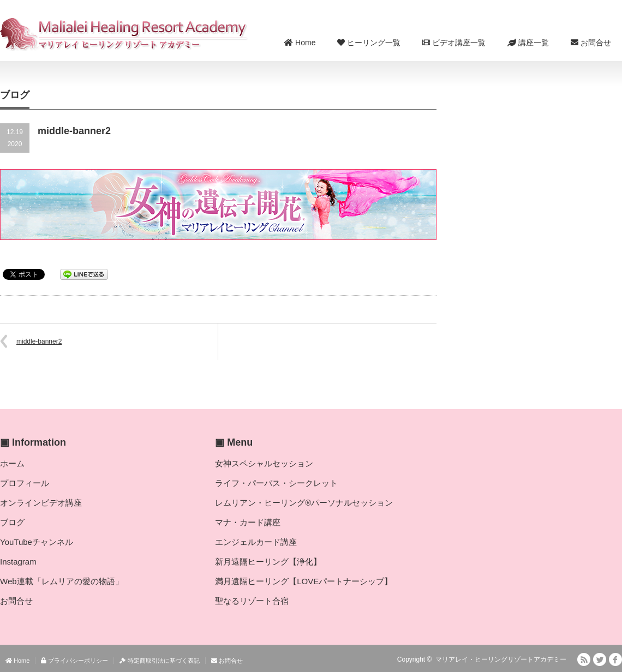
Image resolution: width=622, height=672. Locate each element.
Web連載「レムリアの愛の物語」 (62, 581)
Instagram (18, 562)
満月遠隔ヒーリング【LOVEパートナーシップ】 (304, 581)
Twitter (600, 659)
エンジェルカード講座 (256, 542)
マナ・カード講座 (248, 522)
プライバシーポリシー (74, 661)
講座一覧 (528, 43)
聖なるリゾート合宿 (252, 601)
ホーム (12, 463)
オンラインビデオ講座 (41, 503)
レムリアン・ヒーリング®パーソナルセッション (304, 503)
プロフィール (25, 483)
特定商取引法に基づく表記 (159, 661)
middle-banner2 (39, 341)
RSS (584, 659)
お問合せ (591, 43)
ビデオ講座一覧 (454, 43)
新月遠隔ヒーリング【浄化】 (268, 562)
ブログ (12, 522)
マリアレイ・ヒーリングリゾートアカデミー (501, 659)
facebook (615, 659)
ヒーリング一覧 (369, 43)
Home (300, 43)
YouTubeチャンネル (37, 542)
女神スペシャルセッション (264, 463)
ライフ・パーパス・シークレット (276, 483)
